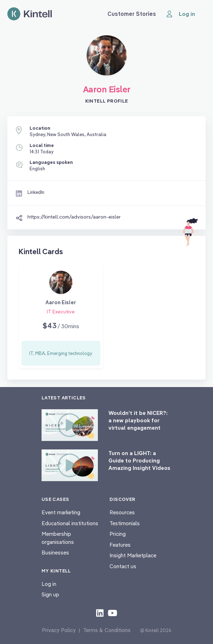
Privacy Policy (59, 630)
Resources (122, 512)
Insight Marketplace (133, 555)
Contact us (123, 566)
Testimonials (125, 523)
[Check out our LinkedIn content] (100, 613)
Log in (49, 584)
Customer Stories (132, 14)
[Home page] (30, 14)
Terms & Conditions (107, 630)
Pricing (118, 534)
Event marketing (61, 512)
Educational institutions (70, 523)
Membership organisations (58, 538)
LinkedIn (36, 192)
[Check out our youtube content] (112, 613)
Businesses (55, 553)
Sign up (50, 594)
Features (120, 545)
